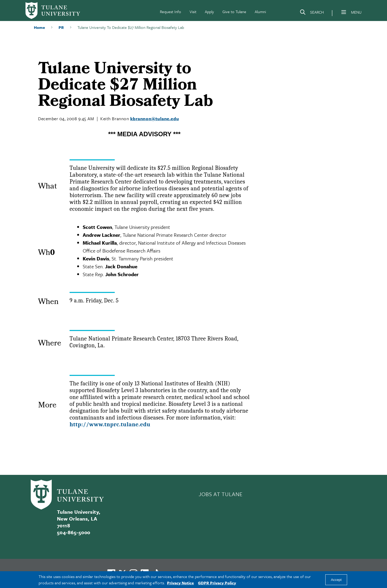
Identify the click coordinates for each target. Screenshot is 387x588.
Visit (193, 12)
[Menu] (344, 12)
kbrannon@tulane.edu (155, 119)
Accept (336, 580)
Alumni (260, 12)
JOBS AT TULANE (221, 494)
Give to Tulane (234, 12)
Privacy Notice (180, 583)
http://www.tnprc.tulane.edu (110, 424)
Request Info (171, 12)
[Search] (312, 13)
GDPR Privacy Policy (217, 583)
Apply (209, 12)
